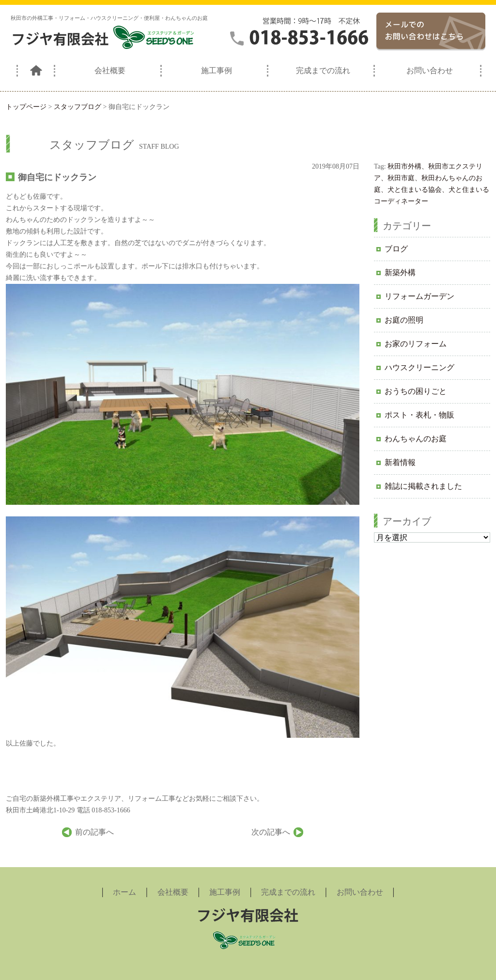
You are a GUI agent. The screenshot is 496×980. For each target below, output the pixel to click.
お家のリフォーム (416, 344)
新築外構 (400, 272)
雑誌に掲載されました (423, 486)
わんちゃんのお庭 (416, 439)
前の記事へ (94, 832)
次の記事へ (271, 832)
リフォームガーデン (419, 296)
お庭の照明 (404, 320)
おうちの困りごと (416, 391)
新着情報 (400, 462)
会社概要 (110, 70)
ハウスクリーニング (419, 367)
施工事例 (217, 70)
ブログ (396, 249)
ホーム (124, 892)
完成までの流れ (323, 70)
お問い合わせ (430, 70)
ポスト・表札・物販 (419, 415)
